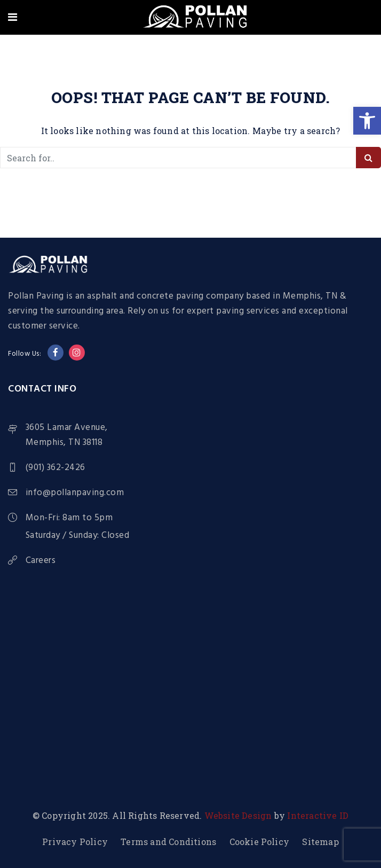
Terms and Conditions (168, 842)
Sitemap (320, 842)
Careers (41, 561)
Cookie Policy (260, 842)
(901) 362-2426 (55, 468)
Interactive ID (318, 815)
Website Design (238, 815)
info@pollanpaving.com (75, 493)
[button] (367, 121)
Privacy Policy (75, 842)
